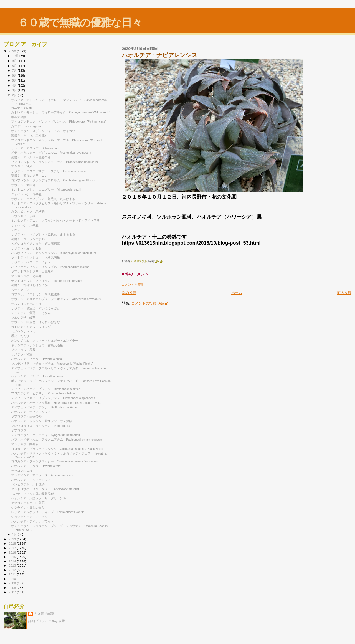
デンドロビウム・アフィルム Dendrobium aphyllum (47, 281)
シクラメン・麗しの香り (28, 508)
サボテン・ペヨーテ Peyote (31, 262)
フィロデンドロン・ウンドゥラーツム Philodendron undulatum (54, 162)
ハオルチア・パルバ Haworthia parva (37, 376)
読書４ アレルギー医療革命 (31, 157)
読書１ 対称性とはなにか (29, 285)
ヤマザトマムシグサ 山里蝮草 (32, 271)
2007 (13, 592)
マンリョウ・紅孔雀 (25, 444)
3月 (15, 90)
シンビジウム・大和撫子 (28, 484)
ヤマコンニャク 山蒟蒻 (28, 503)
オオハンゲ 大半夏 (25, 225)
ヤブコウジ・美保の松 (26, 416)
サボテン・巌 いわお (26, 248)
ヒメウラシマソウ (23, 331)
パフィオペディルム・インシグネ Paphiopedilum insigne (50, 267)
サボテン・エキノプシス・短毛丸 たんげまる (43, 199)
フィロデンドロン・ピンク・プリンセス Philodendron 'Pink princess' (58, 121)
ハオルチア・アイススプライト (34, 521)
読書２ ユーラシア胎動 (28, 239)
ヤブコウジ (19, 430)
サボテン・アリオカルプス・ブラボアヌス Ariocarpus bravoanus (56, 299)
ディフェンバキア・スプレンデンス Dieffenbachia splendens (53, 398)
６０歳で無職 (44, 614)
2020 (13, 51)
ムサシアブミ (20, 290)
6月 (15, 75)
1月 (15, 534)
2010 (13, 579)
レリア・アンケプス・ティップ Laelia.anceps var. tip (48, 512)
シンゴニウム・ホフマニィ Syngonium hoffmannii (45, 435)
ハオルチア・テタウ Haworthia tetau (37, 466)
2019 (13, 539)
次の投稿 (129, 293)
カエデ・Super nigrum (26, 126)
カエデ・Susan (21, 108)
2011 (13, 574)
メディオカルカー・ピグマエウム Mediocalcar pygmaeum (51, 153)
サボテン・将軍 (22, 354)
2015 (13, 557)
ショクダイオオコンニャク (29, 517)
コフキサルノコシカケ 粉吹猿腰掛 (35, 294)
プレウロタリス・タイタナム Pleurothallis (40, 426)
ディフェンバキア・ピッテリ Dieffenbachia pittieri (46, 389)
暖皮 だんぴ (20, 336)
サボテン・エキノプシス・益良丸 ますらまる (43, 234)
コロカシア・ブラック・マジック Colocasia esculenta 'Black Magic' (58, 449)
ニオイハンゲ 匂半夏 (26, 194)
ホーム (237, 293)
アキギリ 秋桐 (22, 166)
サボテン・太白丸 (25, 185)
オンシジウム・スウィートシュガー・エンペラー (46, 341)
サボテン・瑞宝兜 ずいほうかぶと (35, 308)
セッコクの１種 (22, 471)
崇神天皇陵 (19, 117)
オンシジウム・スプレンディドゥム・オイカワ (45, 131)
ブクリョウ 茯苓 (23, 350)
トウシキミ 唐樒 (23, 216)
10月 (16, 56)
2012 (13, 570)
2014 (13, 561)
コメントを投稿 (132, 285)
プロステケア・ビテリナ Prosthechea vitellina (43, 393)
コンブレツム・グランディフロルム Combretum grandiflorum (53, 180)
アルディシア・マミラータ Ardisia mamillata (42, 475)
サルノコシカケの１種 (26, 304)
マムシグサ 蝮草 (23, 318)
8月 (15, 66)
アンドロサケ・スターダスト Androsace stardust (47, 489)
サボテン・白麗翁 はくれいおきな (35, 322)
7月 (15, 70)
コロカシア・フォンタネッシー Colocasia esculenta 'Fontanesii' (55, 461)
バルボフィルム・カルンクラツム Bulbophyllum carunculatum (54, 253)
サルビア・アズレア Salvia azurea (35, 148)
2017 (13, 548)
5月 (15, 80)
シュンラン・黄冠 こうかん (31, 313)
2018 (13, 543)
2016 (13, 552)
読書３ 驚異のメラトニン (29, 176)
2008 (13, 588)
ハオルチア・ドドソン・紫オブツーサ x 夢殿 (42, 421)
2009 (13, 583)
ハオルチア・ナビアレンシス (31, 412)
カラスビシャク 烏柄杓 (28, 211)
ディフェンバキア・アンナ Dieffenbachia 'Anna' (44, 407)
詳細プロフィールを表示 (47, 621)
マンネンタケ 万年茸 (26, 276)
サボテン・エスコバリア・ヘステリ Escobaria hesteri (48, 171)
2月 (15, 95)
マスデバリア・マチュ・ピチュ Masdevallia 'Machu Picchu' (52, 364)
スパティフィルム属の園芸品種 (32, 494)
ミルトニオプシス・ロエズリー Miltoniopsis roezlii (46, 189)
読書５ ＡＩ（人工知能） (29, 135)
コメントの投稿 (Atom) (150, 303)
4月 (15, 85)
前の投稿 (344, 293)
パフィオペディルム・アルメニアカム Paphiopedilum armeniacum (57, 440)
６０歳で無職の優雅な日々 (80, 23)
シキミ (16, 230)
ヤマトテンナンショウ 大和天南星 (35, 257)
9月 (15, 61)
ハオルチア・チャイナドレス (31, 480)
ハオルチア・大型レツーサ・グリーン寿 (39, 498)
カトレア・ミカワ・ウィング (32, 327)
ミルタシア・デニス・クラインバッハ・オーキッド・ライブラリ (55, 220)
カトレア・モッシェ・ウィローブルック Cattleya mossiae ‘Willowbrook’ (60, 112)
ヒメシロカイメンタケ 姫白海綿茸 (35, 244)
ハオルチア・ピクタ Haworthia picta (36, 359)
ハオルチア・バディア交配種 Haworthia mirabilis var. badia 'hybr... (56, 403)
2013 (13, 565)
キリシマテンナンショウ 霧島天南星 (37, 345)
